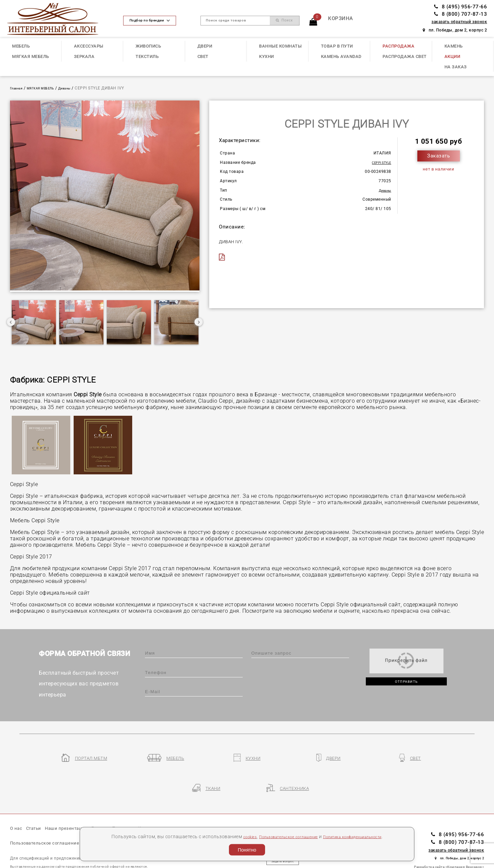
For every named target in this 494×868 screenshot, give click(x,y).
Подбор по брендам (150, 20)
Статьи (39, 803)
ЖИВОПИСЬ (148, 46)
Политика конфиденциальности (361, 836)
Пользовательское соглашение (282, 836)
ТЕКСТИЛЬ (147, 56)
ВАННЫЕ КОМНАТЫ (280, 46)
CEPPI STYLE (378, 162)
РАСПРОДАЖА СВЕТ (405, 56)
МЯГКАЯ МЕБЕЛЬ (31, 56)
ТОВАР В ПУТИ (337, 46)
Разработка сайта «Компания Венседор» (449, 840)
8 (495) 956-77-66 (461, 7)
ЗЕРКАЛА (84, 56)
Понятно (247, 850)
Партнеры (146, 803)
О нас (17, 803)
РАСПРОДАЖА (398, 46)
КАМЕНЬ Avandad (341, 56)
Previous (11, 323)
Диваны (80, 88)
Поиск (284, 20)
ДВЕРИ (205, 46)
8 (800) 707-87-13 (461, 14)
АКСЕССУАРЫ (89, 46)
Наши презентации (78, 803)
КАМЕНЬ (454, 46)
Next (198, 323)
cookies (235, 836)
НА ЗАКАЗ (456, 67)
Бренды (118, 803)
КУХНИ (267, 56)
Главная (19, 88)
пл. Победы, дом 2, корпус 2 (455, 30)
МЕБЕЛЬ (21, 46)
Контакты (177, 803)
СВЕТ (203, 56)
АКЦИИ (452, 56)
